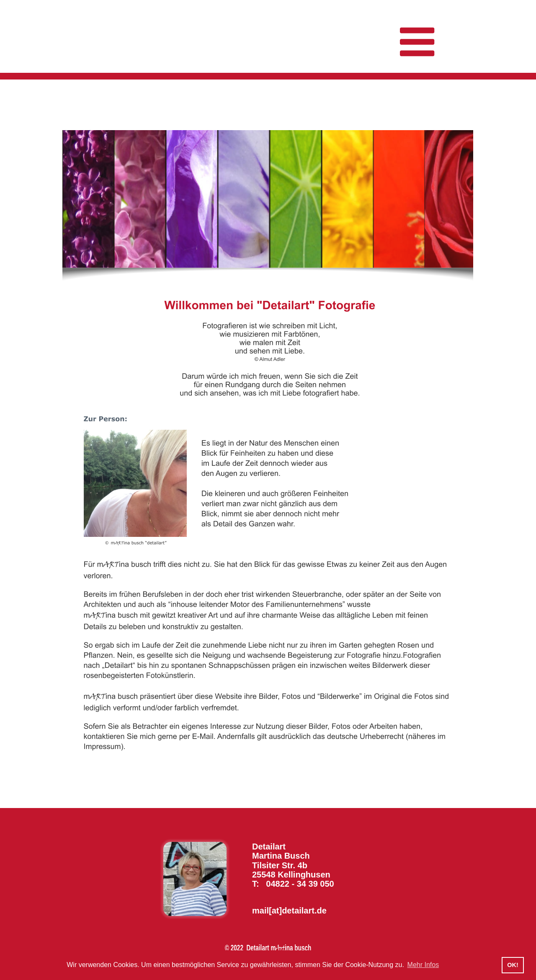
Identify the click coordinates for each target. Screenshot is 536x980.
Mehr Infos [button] (423, 965)
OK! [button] (513, 965)
